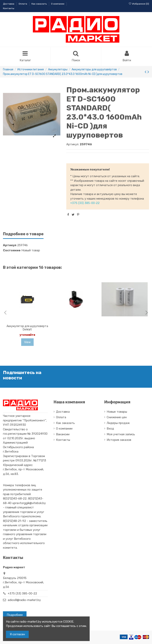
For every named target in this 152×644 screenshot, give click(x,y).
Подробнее (15, 615)
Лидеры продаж (118, 423)
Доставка (9, 4)
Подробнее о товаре (23, 234)
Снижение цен (117, 418)
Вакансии (63, 434)
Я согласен (17, 634)
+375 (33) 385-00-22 (85, 203)
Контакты (9, 8)
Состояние (12, 251)
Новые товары (117, 412)
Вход (110, 429)
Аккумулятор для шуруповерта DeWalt (27, 328)
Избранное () (139, 4)
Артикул (10, 246)
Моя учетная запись (121, 434)
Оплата (23, 4)
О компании (58, 4)
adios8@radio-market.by (24, 600)
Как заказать (39, 4)
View (27, 342)
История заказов (119, 440)
